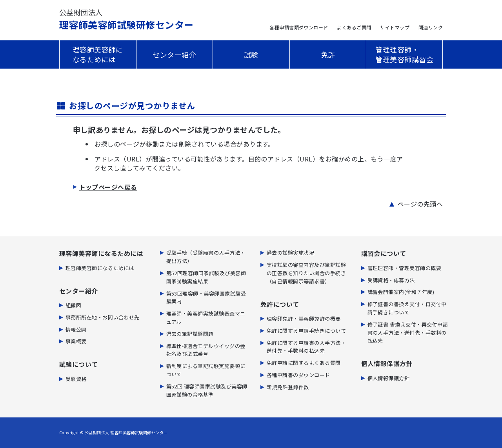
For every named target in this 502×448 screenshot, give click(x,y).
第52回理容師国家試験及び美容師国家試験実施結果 (206, 277)
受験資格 (76, 379)
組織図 (73, 305)
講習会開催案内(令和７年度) (401, 292)
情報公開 (76, 329)
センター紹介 (174, 54)
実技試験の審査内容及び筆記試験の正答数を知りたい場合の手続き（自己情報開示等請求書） (306, 273)
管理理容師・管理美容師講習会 (404, 54)
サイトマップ (395, 27)
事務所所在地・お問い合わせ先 (103, 317)
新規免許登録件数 (288, 387)
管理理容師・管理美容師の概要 (405, 268)
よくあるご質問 (354, 27)
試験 (251, 54)
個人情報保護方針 (389, 378)
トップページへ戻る (108, 187)
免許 (328, 54)
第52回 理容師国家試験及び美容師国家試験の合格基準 (207, 390)
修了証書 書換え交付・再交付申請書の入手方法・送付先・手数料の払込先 (408, 333)
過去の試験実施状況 (290, 253)
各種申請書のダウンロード (298, 375)
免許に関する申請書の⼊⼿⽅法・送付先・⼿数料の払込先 (306, 347)
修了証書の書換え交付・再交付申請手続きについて (407, 308)
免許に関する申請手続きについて (306, 331)
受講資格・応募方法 (391, 280)
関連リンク (431, 27)
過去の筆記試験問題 (190, 334)
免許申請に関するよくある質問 (304, 363)
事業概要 (76, 341)
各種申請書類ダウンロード (299, 27)
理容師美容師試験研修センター (126, 19)
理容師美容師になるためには (98, 54)
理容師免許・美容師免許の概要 (304, 318)
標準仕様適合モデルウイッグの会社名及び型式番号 (206, 350)
